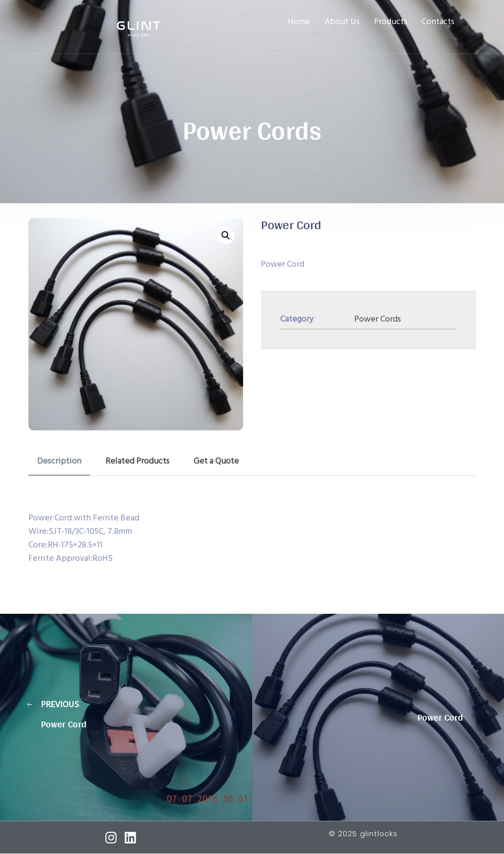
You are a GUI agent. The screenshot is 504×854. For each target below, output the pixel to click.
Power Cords (378, 319)
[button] (226, 235)
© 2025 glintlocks (363, 834)
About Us (342, 22)
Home (299, 22)
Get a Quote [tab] (216, 461)
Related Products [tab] (137, 461)
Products (391, 22)
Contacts (438, 22)
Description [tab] (59, 461)
